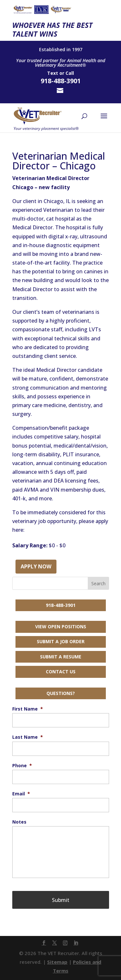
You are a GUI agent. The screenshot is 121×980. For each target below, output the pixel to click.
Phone (22, 766)
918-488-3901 (61, 605)
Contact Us (61, 672)
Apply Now (36, 566)
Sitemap (57, 962)
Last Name (28, 737)
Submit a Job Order (61, 641)
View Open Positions (61, 627)
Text (53, 73)
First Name (28, 709)
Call (70, 73)
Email (21, 794)
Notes (19, 822)
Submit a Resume (61, 657)
